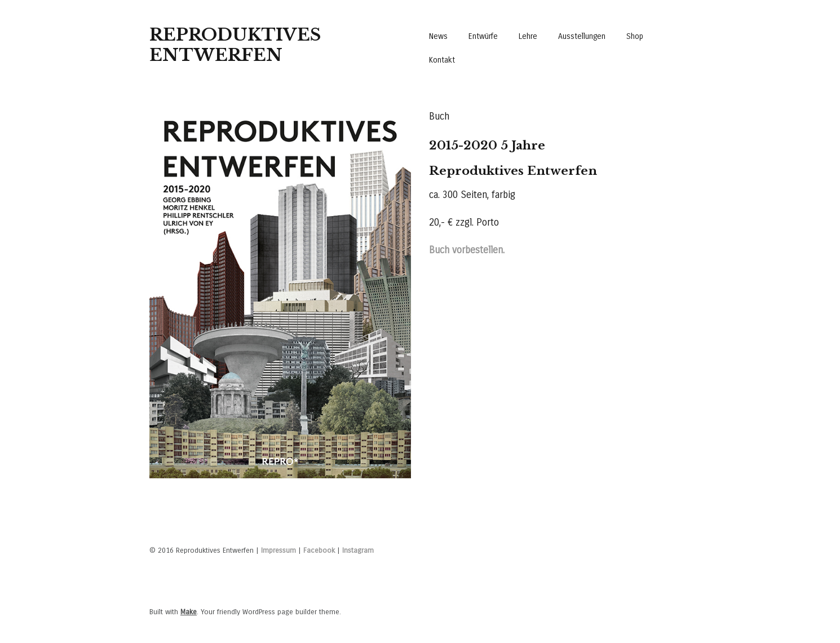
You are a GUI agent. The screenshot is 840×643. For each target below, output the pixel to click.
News (438, 36)
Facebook (319, 550)
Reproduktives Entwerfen (235, 45)
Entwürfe (483, 36)
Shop (635, 36)
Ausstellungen (582, 36)
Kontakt (442, 60)
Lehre (528, 36)
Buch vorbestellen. (467, 250)
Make (189, 612)
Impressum (278, 550)
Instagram (358, 550)
